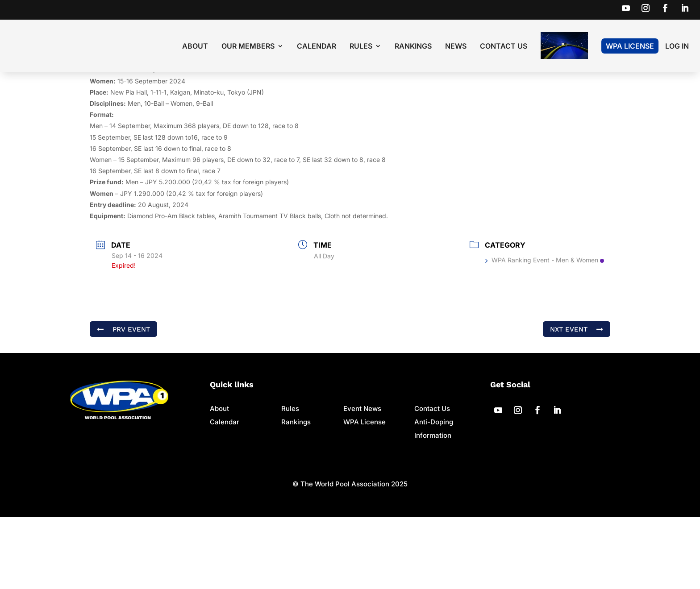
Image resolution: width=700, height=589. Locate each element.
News (456, 47)
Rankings (413, 47)
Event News (362, 480)
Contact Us (504, 47)
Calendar (317, 47)
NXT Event (577, 401)
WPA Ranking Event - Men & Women (545, 332)
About (195, 47)
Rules (361, 47)
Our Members (248, 47)
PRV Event (123, 401)
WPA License (630, 46)
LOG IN (677, 47)
